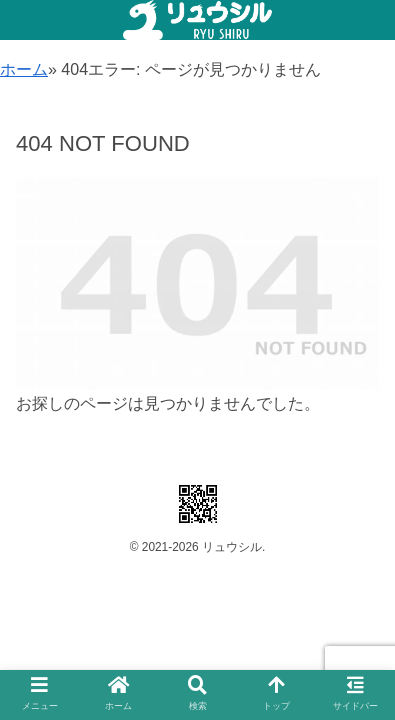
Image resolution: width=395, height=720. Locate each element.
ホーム (24, 69)
